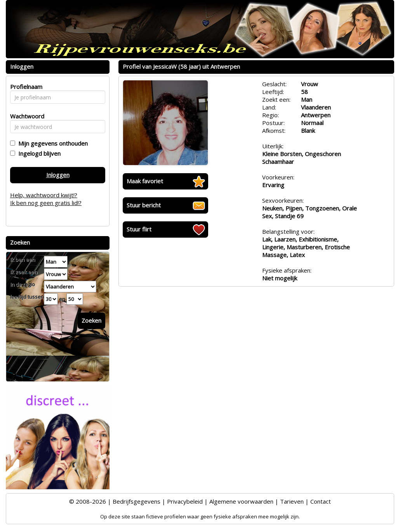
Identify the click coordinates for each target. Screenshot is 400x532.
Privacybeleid (185, 501)
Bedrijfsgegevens (137, 501)
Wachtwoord (25, 116)
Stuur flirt (139, 229)
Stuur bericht (144, 205)
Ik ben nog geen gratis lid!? (46, 203)
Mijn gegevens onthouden (51, 143)
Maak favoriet (145, 181)
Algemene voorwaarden (241, 501)
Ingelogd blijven (38, 153)
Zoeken (91, 320)
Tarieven (292, 501)
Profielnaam (25, 87)
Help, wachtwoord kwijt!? (44, 195)
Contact (321, 501)
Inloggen (58, 175)
